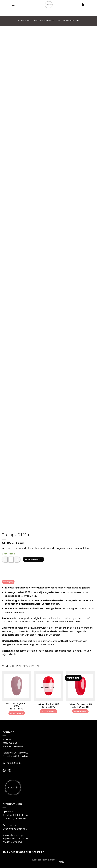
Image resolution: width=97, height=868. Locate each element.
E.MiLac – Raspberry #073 (80, 704)
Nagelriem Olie (71, 20)
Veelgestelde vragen (14, 835)
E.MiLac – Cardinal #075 (48, 704)
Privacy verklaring (12, 842)
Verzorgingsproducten (47, 20)
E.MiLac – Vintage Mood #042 (17, 705)
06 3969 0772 (21, 753)
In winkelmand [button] (17, 713)
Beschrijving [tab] (9, 582)
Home (21, 20)
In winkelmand (33, 559)
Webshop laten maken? (44, 860)
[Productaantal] (11, 559)
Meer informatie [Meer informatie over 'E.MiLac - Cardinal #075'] (48, 711)
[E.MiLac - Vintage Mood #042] (17, 686)
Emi (29, 20)
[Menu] (13, 5)
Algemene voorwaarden (16, 839)
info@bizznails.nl (20, 756)
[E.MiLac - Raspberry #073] (80, 686)
